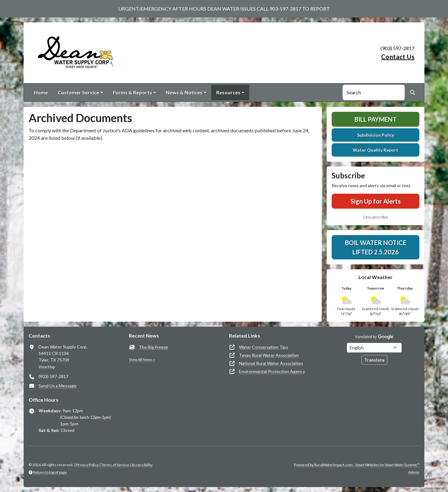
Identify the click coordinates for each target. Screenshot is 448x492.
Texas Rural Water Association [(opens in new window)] (269, 355)
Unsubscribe (376, 217)
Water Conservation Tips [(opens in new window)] (264, 347)
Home (41, 92)
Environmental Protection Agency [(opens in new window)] (272, 371)
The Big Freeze (153, 347)
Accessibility (142, 465)
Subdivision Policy (376, 135)
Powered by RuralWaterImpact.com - (357, 465)
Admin (414, 472)
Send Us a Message (58, 386)
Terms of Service (115, 465)
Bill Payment (376, 119)
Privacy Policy (87, 465)
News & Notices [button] (184, 92)
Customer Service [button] (79, 92)
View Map (47, 367)
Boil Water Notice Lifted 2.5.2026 (376, 247)
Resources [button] (228, 92)
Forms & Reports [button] (133, 92)
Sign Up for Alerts (376, 201)
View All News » (142, 360)
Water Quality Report (376, 150)
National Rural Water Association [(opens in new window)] (271, 363)
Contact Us (398, 57)
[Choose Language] (374, 348)
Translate (374, 360)
